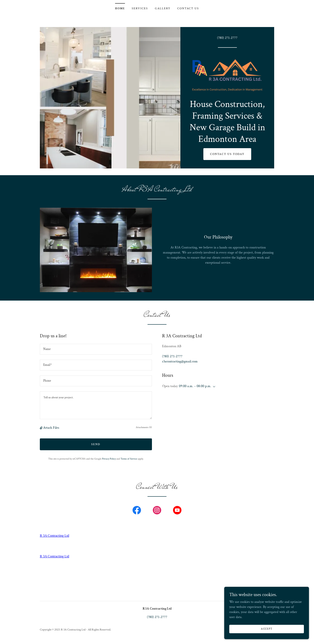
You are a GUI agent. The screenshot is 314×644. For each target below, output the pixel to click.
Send (96, 445)
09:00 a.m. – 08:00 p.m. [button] (195, 387)
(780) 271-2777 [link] (227, 38)
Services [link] (140, 8)
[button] (42, 429)
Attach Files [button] (51, 429)
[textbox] (96, 350)
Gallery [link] (163, 8)
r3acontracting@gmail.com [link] (180, 363)
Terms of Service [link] (129, 460)
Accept (267, 629)
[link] (227, 75)
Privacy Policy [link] (109, 460)
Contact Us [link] (188, 8)
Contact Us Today (227, 155)
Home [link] (120, 8)
